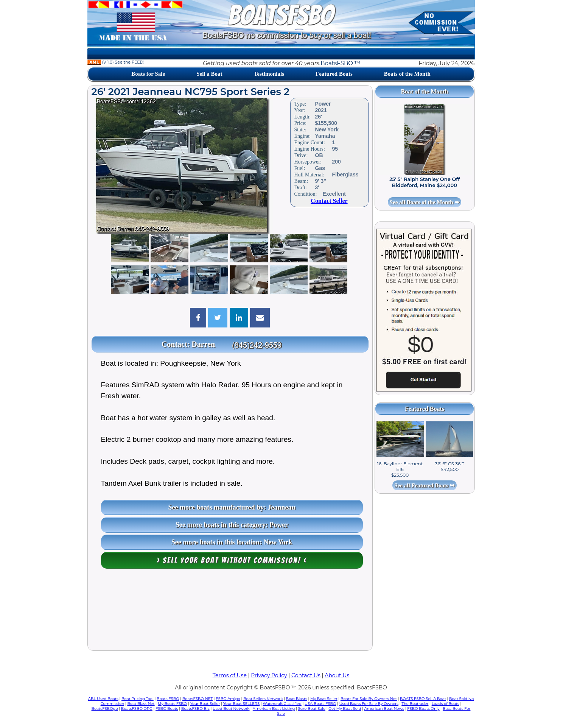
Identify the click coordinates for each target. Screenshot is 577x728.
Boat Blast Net (141, 704)
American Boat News (384, 709)
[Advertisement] (230, 611)
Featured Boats (334, 74)
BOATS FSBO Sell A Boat (423, 699)
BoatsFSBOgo (105, 709)
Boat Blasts (297, 699)
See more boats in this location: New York (232, 542)
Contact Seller (329, 201)
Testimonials (269, 74)
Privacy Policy (269, 675)
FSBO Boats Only (423, 709)
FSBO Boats (167, 709)
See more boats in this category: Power (232, 525)
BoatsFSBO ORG (137, 709)
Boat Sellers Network (263, 699)
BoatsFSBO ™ (340, 63)
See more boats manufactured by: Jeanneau (232, 507)
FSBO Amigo (228, 699)
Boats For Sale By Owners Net (369, 699)
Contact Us (306, 675)
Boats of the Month (407, 74)
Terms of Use (230, 675)
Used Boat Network (231, 709)
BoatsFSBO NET (198, 699)
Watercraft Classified (282, 704)
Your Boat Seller (205, 704)
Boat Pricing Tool (138, 699)
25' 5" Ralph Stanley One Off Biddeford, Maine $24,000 (425, 182)
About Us (337, 675)
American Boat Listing (274, 709)
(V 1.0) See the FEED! (116, 62)
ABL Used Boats (103, 699)
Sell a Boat (209, 74)
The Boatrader (415, 704)
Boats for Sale (148, 74)
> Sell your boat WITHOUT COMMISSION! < (232, 560)
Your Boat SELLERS (241, 704)
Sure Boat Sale (312, 709)
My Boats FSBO (172, 704)
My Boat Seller (324, 699)
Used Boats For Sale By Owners (369, 704)
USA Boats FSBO (320, 704)
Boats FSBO (168, 699)
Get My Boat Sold (345, 709)
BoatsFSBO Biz (195, 709)
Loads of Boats (446, 704)
